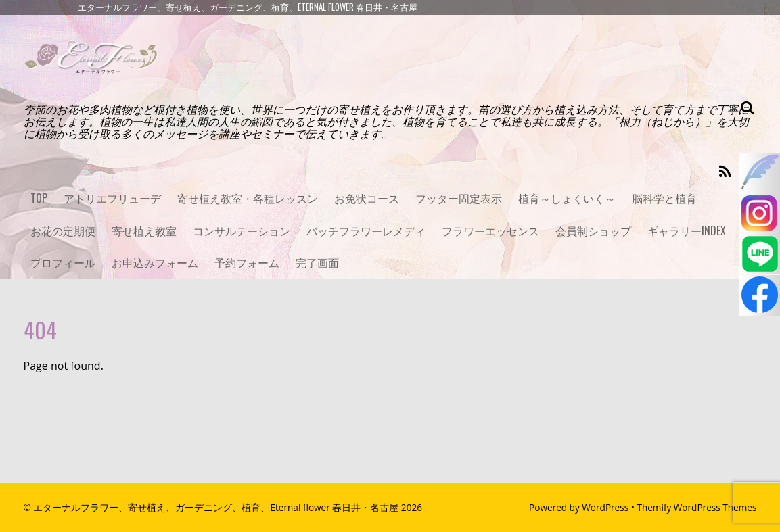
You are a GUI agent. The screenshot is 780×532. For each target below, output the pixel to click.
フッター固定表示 (459, 198)
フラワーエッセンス (490, 231)
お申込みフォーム (155, 262)
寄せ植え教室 (144, 231)
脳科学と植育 (664, 198)
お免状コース (367, 198)
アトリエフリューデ (112, 198)
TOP (39, 198)
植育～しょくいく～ (567, 198)
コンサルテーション (242, 231)
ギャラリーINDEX (687, 231)
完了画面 (317, 262)
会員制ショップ (593, 231)
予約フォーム (247, 262)
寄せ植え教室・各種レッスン (248, 198)
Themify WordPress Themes (696, 507)
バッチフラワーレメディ (366, 231)
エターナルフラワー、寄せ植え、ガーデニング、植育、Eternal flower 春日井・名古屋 (216, 507)
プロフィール (63, 262)
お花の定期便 (63, 231)
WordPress (605, 507)
